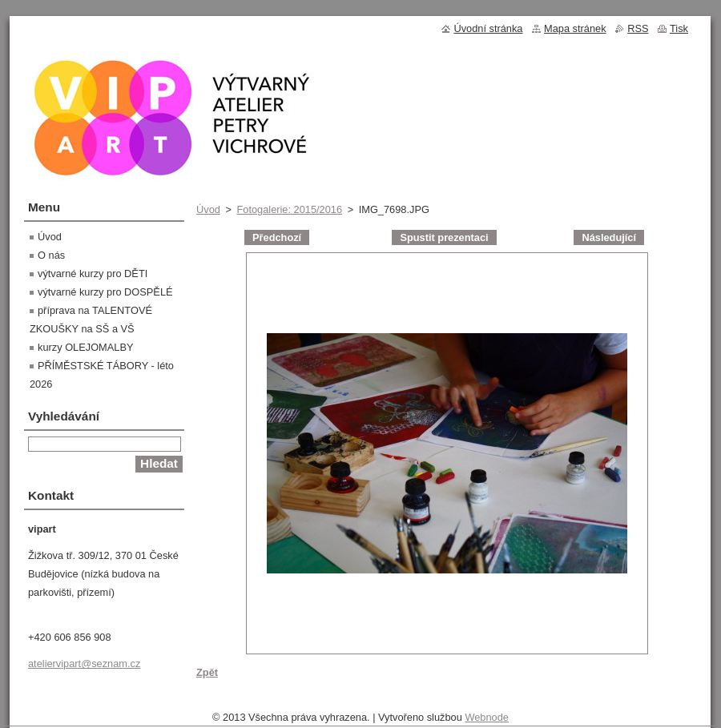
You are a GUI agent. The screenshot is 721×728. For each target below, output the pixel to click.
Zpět (207, 672)
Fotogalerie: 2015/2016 (289, 209)
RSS (638, 28)
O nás (51, 255)
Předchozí (277, 237)
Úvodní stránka (488, 28)
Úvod (208, 209)
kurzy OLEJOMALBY (85, 347)
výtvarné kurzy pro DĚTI (93, 274)
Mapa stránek (575, 28)
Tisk (679, 28)
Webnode (487, 717)
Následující (609, 237)
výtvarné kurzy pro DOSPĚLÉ (105, 292)
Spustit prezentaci (444, 237)
